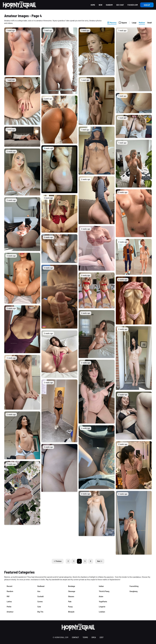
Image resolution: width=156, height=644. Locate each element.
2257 (101, 637)
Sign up (147, 5)
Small (150, 23)
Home (93, 5)
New (100, 5)
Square (123, 23)
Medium (142, 23)
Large (134, 23)
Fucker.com (133, 5)
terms (85, 637)
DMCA (94, 637)
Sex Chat (120, 5)
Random (109, 5)
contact (75, 637)
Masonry (112, 23)
